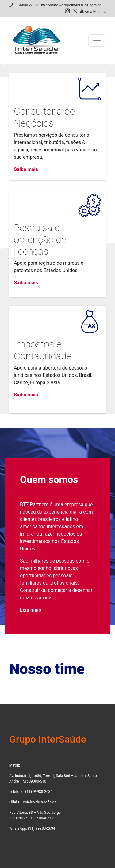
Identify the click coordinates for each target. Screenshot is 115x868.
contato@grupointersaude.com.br (73, 5)
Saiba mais (26, 169)
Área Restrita (93, 12)
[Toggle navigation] (97, 40)
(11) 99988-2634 (39, 792)
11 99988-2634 (26, 5)
